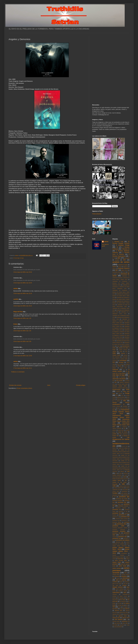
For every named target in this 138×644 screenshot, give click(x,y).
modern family (117, 480)
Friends (120, 393)
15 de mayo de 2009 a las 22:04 (23, 272)
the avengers (121, 598)
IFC (118, 410)
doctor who (123, 368)
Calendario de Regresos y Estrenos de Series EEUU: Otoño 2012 (121, 328)
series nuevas (117, 568)
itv (125, 428)
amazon (117, 260)
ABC (119, 258)
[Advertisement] (47, 379)
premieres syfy (122, 537)
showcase (117, 576)
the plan (119, 603)
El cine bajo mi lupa (19, 258)
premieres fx (123, 515)
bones (124, 272)
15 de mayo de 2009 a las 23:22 (23, 306)
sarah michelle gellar (121, 560)
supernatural (116, 592)
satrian (16, 289)
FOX (128, 390)
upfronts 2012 (123, 616)
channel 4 (124, 353)
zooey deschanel (118, 627)
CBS (114, 353)
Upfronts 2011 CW (117, 614)
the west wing (121, 605)
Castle (121, 351)
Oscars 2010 (116, 491)
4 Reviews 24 (125, 249)
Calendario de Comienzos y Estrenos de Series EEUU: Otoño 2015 (121, 296)
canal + (118, 346)
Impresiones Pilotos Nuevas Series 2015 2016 (121, 421)
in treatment (124, 427)
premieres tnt (116, 538)
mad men (126, 473)
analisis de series (121, 262)
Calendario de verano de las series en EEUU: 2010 (121, 339)
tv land (122, 609)
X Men (128, 625)
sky (113, 578)
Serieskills (116, 573)
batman (114, 268)
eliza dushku (119, 381)
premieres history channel (121, 519)
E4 (124, 370)
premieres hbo (125, 517)
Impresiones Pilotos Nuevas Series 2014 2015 (121, 417)
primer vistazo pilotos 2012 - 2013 (121, 551)
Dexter (120, 366)
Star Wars (115, 585)
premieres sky (116, 533)
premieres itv (125, 520)
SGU (126, 573)
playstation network (117, 495)
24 (117, 247)
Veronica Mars (116, 621)
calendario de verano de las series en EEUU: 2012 (121, 344)
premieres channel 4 (124, 506)
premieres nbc (121, 524)
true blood (115, 609)
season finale (117, 562)
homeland (125, 406)
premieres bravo (117, 504)
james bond (121, 430)
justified (115, 434)
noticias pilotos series (119, 488)
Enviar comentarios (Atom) (24, 388)
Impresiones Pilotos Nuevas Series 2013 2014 (121, 412)
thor (127, 605)
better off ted (125, 270)
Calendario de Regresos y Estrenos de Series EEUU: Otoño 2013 (121, 332)
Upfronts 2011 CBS (123, 612)
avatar (120, 267)
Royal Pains (121, 559)
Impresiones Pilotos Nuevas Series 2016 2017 (121, 425)
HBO (125, 401)
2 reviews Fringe (123, 245)
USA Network (119, 619)
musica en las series (120, 482)
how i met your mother (123, 408)
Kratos (15, 324)
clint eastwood (116, 357)
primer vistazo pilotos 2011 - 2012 (121, 548)
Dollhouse (115, 370)
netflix (114, 486)
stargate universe (118, 587)
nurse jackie (125, 490)
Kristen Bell (116, 436)
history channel (116, 406)
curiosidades (123, 361)
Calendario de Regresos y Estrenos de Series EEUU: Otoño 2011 (121, 324)
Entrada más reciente (15, 385)
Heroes (115, 403)
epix (116, 382)
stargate (124, 585)
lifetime (114, 448)
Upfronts (127, 609)
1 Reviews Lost (118, 242)
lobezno (122, 471)
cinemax (126, 355)
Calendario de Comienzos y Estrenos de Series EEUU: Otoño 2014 (121, 292)
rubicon (128, 559)
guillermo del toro (121, 397)
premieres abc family (122, 499)
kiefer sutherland (123, 434)
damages (121, 362)
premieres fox (117, 513)
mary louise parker (117, 477)
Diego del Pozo (18, 312)
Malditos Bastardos (117, 475)
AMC (125, 260)
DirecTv (126, 366)
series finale (122, 566)
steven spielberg (120, 589)
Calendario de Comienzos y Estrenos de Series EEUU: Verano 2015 (121, 299)
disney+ (114, 368)
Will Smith (115, 625)
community (125, 357)
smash (118, 578)
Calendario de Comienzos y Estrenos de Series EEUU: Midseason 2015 (121, 283)
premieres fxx (116, 517)
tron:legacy (125, 607)
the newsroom (123, 602)
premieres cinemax (121, 508)
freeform (118, 392)
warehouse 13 (126, 621)
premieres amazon (117, 501)
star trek (126, 584)
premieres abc (124, 497)
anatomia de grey (123, 265)
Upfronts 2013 (116, 618)
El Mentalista (122, 377)
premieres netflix (118, 526)
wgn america (117, 623)
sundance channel (123, 591)
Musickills (115, 484)
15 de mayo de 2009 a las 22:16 (23, 293)
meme (125, 477)
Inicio (49, 385)
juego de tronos (123, 432)
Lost (128, 471)
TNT (114, 607)
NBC (123, 484)
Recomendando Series (118, 557)
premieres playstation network (120, 528)
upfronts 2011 (119, 610)
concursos (115, 361)
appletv (114, 267)
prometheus (124, 553)
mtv (126, 480)
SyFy (125, 592)
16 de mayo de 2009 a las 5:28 (22, 341)
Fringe (127, 393)
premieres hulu (116, 520)
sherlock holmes (126, 575)
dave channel (120, 364)
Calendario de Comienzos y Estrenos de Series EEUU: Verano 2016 (121, 303)
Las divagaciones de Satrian (121, 438)
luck (116, 473)
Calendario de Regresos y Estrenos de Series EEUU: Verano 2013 (121, 335)
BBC (117, 270)
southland (115, 582)
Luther (120, 473)
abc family (127, 258)
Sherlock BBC (116, 575)
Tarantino (115, 594)
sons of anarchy (121, 580)
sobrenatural (126, 578)
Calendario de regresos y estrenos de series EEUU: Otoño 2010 (121, 321)
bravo (117, 274)
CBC (126, 351)
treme (119, 607)
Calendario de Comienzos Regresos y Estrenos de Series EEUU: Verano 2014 (121, 278)
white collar (125, 623)
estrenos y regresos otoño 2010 (120, 388)
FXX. (122, 395)
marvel (126, 475)
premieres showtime (119, 531)
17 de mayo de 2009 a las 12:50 (23, 356)
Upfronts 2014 (126, 618)
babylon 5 (126, 267)
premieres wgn (120, 542)
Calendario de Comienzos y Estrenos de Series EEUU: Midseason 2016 (121, 287)
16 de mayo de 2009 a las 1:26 (22, 318)
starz (128, 587)
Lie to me (125, 446)
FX (117, 395)
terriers (114, 598)
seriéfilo (16, 299)
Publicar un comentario (18, 372)
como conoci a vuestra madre (120, 359)
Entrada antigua (81, 385)
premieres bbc (122, 502)
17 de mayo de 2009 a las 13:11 (23, 368)
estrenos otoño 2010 (122, 384)
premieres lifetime (117, 522)
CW (114, 362)
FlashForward (116, 390)
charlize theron (117, 355)
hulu (114, 410)
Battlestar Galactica (124, 268)
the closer (123, 600)
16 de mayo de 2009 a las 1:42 (22, 331)
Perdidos (115, 493)
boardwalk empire (117, 272)
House (114, 408)
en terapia (127, 381)
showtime (124, 576)
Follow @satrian (97, 214)
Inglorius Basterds (117, 428)
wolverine (122, 625)
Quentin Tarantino (118, 555)
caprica (114, 351)
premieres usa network (123, 540)
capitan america (123, 350)
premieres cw (117, 510)
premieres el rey (123, 511)
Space (121, 582)
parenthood (125, 491)
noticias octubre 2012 (124, 486)
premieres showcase (119, 530)
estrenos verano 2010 (119, 386)
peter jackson (124, 493)
